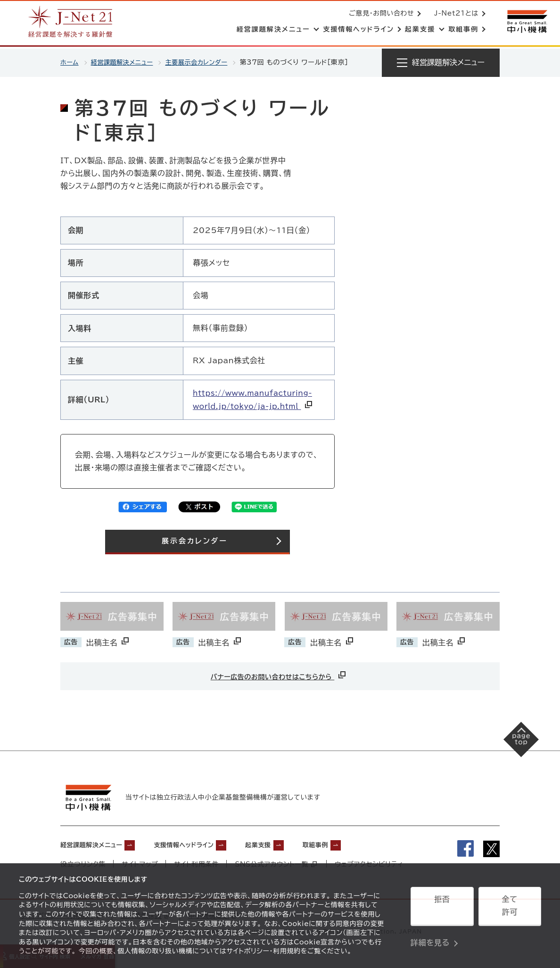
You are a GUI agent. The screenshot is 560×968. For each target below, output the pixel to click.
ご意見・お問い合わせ (379, 14)
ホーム (70, 62)
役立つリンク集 (83, 863)
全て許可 (510, 909)
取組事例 (359, 843)
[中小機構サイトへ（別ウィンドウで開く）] (526, 22)
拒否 (442, 909)
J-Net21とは (454, 14)
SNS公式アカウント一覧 (277, 863)
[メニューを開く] (441, 63)
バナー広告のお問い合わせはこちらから (279, 675)
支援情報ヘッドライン (207, 843)
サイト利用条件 (197, 863)
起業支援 (293, 843)
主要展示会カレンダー (205, 62)
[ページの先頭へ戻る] (513, 747)
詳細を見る (430, 933)
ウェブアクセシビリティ (371, 863)
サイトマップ (140, 863)
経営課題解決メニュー (125, 62)
